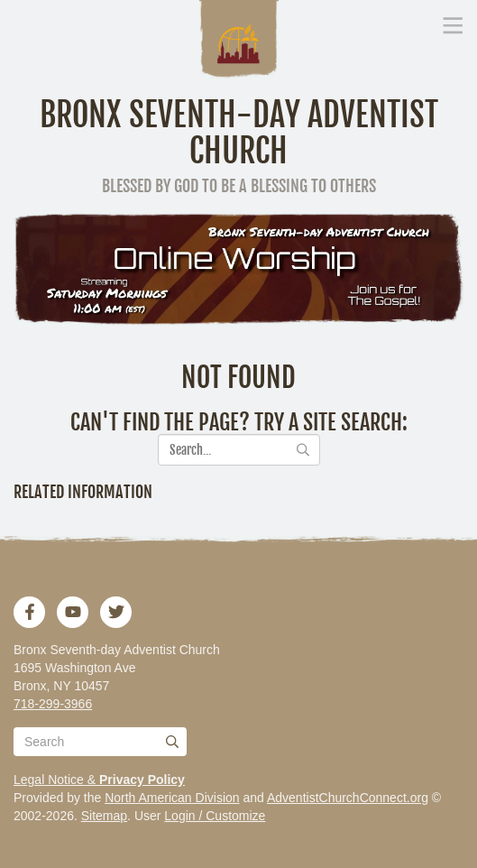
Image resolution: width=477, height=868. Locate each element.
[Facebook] (30, 612)
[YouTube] (73, 612)
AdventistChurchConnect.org (348, 798)
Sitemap (104, 816)
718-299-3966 (53, 704)
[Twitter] (116, 612)
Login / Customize (215, 816)
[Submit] (172, 742)
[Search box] (100, 742)
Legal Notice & (99, 780)
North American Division (172, 798)
